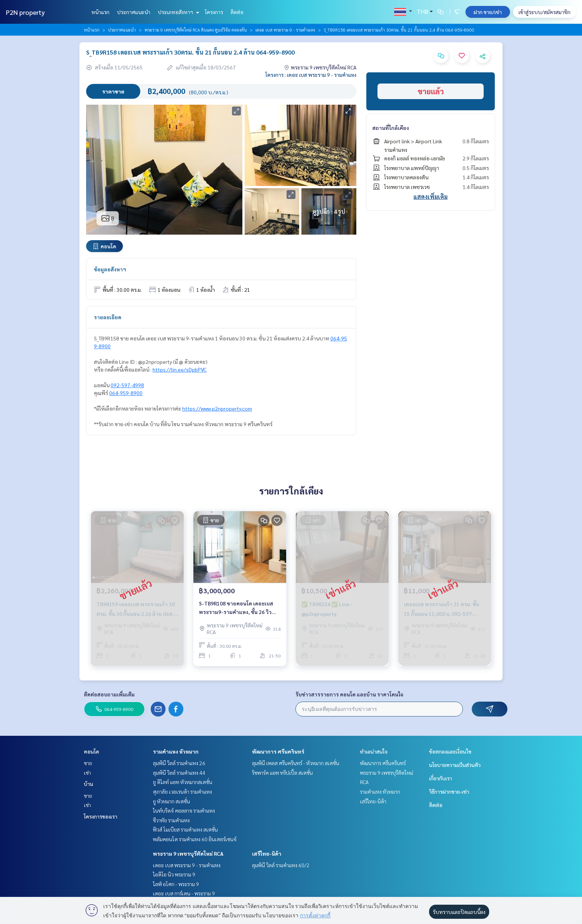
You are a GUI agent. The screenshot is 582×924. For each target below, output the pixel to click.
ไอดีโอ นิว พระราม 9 (174, 874)
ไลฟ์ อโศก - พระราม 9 (176, 884)
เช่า (87, 773)
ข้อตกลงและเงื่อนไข (450, 751)
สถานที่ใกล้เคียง (391, 128)
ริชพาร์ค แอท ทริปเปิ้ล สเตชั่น (282, 773)
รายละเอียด (108, 317)
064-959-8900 (126, 393)
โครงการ (214, 12)
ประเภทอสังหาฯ (178, 12)
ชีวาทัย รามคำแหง (171, 820)
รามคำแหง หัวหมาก (176, 751)
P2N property (25, 12)
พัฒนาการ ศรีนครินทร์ (278, 751)
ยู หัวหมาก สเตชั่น (171, 801)
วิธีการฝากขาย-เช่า (449, 791)
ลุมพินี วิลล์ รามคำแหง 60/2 (281, 865)
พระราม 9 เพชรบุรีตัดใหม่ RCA (188, 853)
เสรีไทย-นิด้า (267, 853)
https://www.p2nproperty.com (217, 408)
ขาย (88, 763)
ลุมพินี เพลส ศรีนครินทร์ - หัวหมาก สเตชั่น (296, 763)
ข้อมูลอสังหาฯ (110, 269)
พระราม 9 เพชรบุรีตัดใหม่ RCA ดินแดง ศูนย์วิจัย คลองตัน (196, 30)
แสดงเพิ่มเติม (431, 197)
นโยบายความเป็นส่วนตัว (455, 765)
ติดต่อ (237, 12)
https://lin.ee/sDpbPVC (179, 369)
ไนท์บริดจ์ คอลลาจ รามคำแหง (184, 810)
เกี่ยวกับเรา (441, 778)
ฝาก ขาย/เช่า (488, 12)
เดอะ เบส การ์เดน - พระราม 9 (184, 893)
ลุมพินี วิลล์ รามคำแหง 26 (179, 763)
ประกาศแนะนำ (134, 12)
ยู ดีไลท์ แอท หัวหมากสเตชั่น (183, 782)
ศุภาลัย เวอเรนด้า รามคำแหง (182, 791)
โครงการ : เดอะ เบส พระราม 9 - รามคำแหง (311, 75)
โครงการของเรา (101, 816)
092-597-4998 (127, 385)
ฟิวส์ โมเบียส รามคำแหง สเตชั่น (185, 829)
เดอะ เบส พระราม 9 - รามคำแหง (285, 30)
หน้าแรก (100, 12)
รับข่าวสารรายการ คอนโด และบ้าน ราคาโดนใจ (349, 694)
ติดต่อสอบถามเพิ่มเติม (109, 694)
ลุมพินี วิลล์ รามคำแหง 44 (179, 773)
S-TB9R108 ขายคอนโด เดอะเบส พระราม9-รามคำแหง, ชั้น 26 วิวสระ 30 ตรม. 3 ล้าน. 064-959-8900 (239, 608)
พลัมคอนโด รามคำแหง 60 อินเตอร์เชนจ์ (195, 839)
